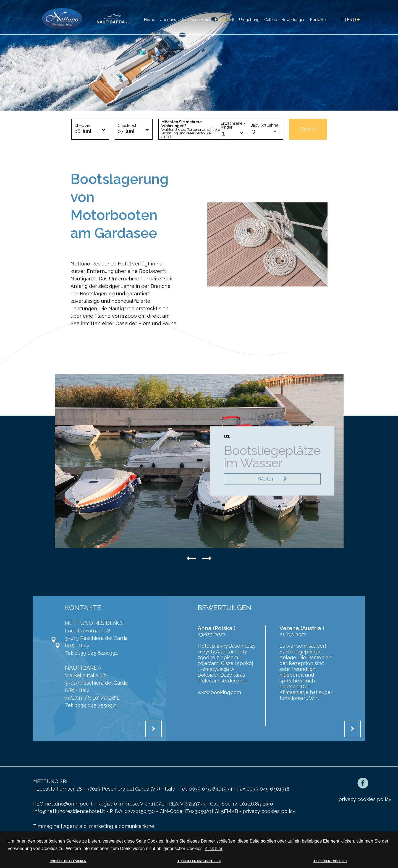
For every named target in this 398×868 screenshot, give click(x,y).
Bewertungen (294, 20)
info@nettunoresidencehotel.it (70, 811)
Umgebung (249, 20)
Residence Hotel (196, 20)
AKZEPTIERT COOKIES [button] (330, 861)
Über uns (168, 20)
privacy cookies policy (269, 811)
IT (342, 20)
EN (350, 20)
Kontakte (318, 20)
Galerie (271, 20)
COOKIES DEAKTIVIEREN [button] (68, 861)
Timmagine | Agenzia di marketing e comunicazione (94, 826)
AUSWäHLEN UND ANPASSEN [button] (199, 861)
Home (150, 20)
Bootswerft (225, 20)
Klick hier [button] (214, 849)
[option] (199, 55)
